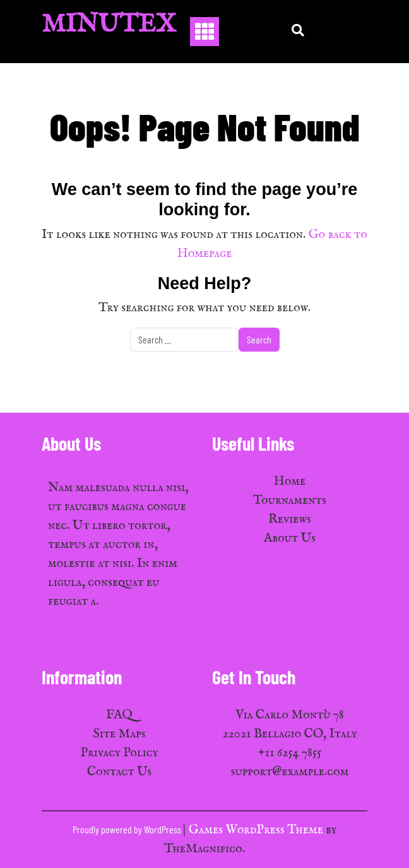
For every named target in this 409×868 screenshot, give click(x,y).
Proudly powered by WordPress (128, 829)
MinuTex (109, 25)
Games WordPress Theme (257, 830)
